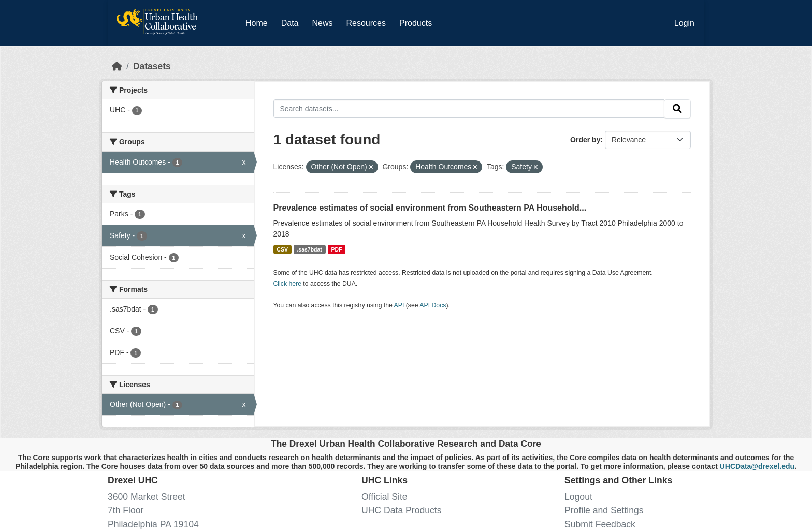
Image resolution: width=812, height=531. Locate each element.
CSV (282, 249)
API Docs (433, 305)
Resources (366, 23)
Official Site (385, 497)
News (322, 23)
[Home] (117, 66)
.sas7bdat (309, 249)
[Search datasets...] (469, 108)
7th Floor (126, 510)
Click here (287, 284)
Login (684, 23)
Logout (578, 497)
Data (292, 21)
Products (416, 23)
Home (257, 23)
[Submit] (677, 109)
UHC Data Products (402, 510)
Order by (585, 140)
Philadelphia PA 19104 (153, 524)
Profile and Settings (604, 510)
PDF (336, 249)
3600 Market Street (147, 497)
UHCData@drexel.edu (757, 466)
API (399, 305)
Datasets (152, 66)
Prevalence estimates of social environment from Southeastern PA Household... (430, 208)
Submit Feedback (600, 524)
